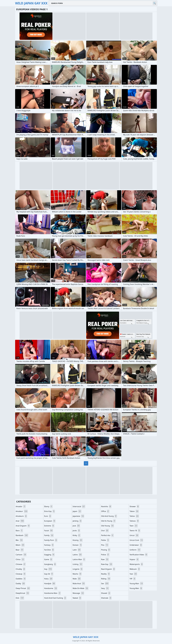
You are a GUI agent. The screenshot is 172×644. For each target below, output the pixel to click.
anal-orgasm (23, 526)
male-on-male (81, 588)
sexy (105, 588)
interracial (79, 506)
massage (78, 593)
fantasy (49, 545)
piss (105, 545)
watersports (136, 564)
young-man (136, 583)
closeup (21, 574)
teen (134, 526)
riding (106, 579)
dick (20, 598)
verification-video (138, 555)
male (77, 579)
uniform (135, 550)
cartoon (21, 555)
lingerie (78, 569)
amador (21, 506)
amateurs (21, 516)
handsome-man (52, 593)
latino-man (79, 559)
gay (48, 569)
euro (48, 516)
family (49, 535)
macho (77, 574)
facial (49, 531)
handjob (50, 583)
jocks (76, 531)
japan (77, 511)
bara (19, 531)
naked (77, 598)
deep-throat (23, 588)
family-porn (51, 540)
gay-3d (49, 574)
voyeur (134, 559)
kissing (78, 540)
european (50, 521)
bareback (22, 535)
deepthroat (22, 593)
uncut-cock (136, 540)
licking (78, 564)
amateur (22, 511)
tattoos (134, 521)
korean (77, 545)
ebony (48, 506)
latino (77, 555)
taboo (134, 511)
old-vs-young (108, 521)
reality (106, 574)
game (48, 559)
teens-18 (135, 531)
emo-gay (50, 511)
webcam (135, 569)
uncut (134, 535)
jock (76, 526)
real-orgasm (108, 569)
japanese (78, 516)
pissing (106, 550)
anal (20, 521)
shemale (106, 598)
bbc (19, 540)
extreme (49, 526)
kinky (77, 535)
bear (20, 550)
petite (105, 540)
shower (134, 506)
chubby (21, 569)
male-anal (79, 583)
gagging (49, 555)
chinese (21, 564)
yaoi (133, 574)
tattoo (134, 516)
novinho (106, 506)
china (20, 559)
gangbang (50, 564)
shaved (106, 593)
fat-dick (49, 550)
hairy (48, 579)
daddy (20, 583)
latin (77, 550)
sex (105, 583)
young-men (136, 588)
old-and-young (109, 516)
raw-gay (107, 564)
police (105, 555)
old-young (108, 526)
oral (105, 531)
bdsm (20, 545)
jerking (77, 521)
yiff (133, 579)
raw (105, 559)
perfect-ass (107, 535)
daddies (21, 579)
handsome (51, 588)
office (105, 511)
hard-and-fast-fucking (55, 598)
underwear (136, 545)
